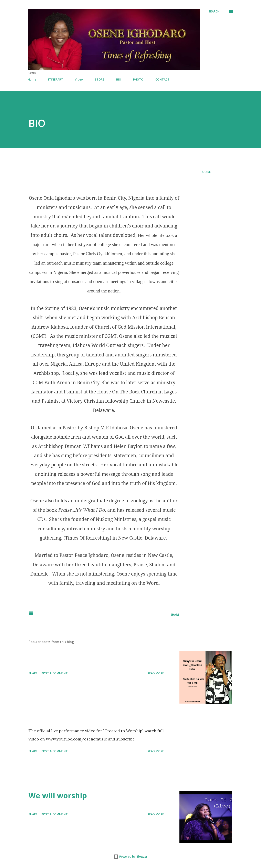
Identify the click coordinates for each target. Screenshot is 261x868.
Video (79, 79)
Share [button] (206, 172)
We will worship (58, 796)
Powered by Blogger (130, 856)
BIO (119, 79)
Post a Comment (55, 673)
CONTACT (162, 79)
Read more (156, 673)
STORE (100, 79)
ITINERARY (55, 79)
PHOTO (138, 79)
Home (32, 79)
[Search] (214, 11)
